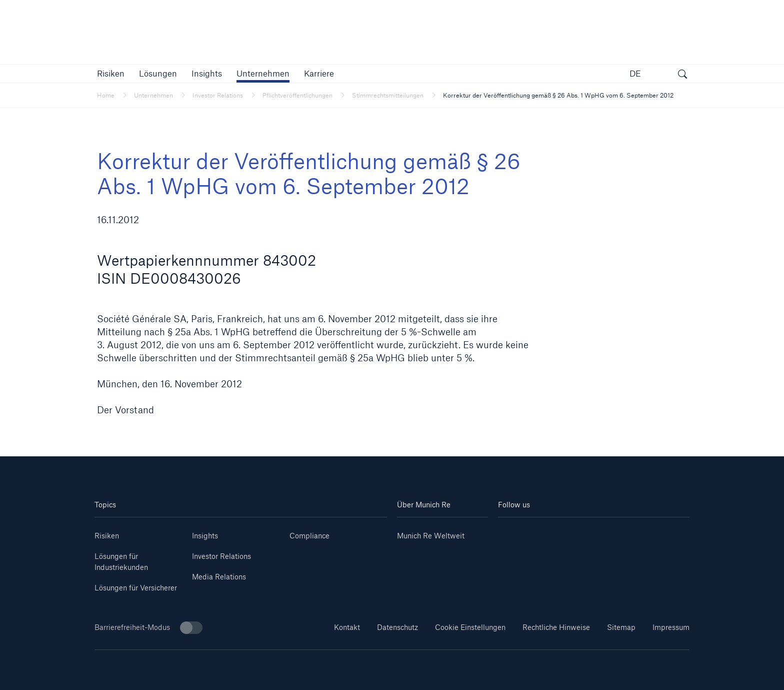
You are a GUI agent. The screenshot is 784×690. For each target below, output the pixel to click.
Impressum (671, 627)
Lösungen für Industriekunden (121, 562)
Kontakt (347, 627)
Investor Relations (221, 556)
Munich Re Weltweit (431, 536)
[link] (207, 73)
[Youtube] (546, 532)
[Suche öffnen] (682, 75)
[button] (111, 73)
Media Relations (219, 577)
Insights (205, 536)
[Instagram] (577, 532)
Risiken (107, 536)
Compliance (309, 536)
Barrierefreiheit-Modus (148, 628)
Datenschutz (397, 627)
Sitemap (621, 627)
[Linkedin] (514, 532)
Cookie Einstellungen (470, 627)
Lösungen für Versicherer (136, 588)
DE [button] (635, 73)
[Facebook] (609, 532)
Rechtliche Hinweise (556, 627)
